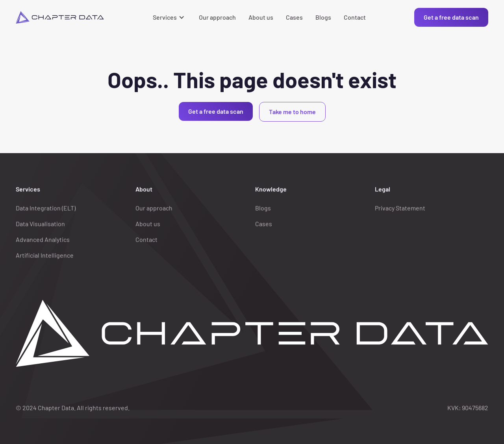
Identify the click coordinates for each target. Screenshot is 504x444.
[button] (170, 17)
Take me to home (292, 112)
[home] (60, 17)
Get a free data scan (451, 17)
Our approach (217, 17)
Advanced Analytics (43, 240)
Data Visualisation (40, 224)
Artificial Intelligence (45, 255)
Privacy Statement (400, 208)
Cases (294, 17)
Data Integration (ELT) (46, 208)
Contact (355, 17)
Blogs (323, 17)
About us (261, 17)
